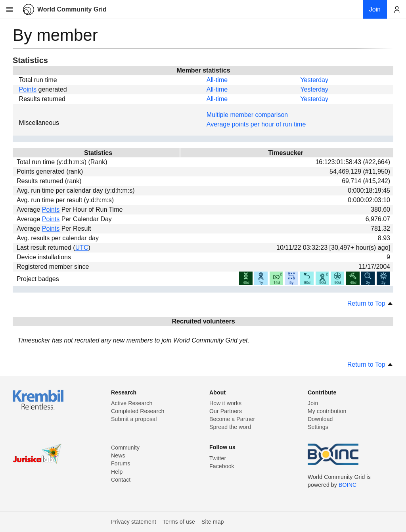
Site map (213, 522)
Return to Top (370, 303)
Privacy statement (134, 522)
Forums (121, 463)
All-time (217, 80)
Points (28, 89)
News (118, 455)
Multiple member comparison (247, 115)
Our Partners (226, 411)
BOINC (348, 485)
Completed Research (138, 411)
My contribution (327, 411)
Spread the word (230, 427)
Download (320, 419)
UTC (82, 248)
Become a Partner (232, 419)
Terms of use (179, 522)
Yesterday (314, 80)
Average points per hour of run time (256, 124)
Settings (318, 427)
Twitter (218, 458)
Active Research (132, 403)
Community (125, 448)
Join (313, 403)
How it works (225, 403)
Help (117, 472)
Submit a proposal (134, 419)
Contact (121, 480)
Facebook (222, 466)
